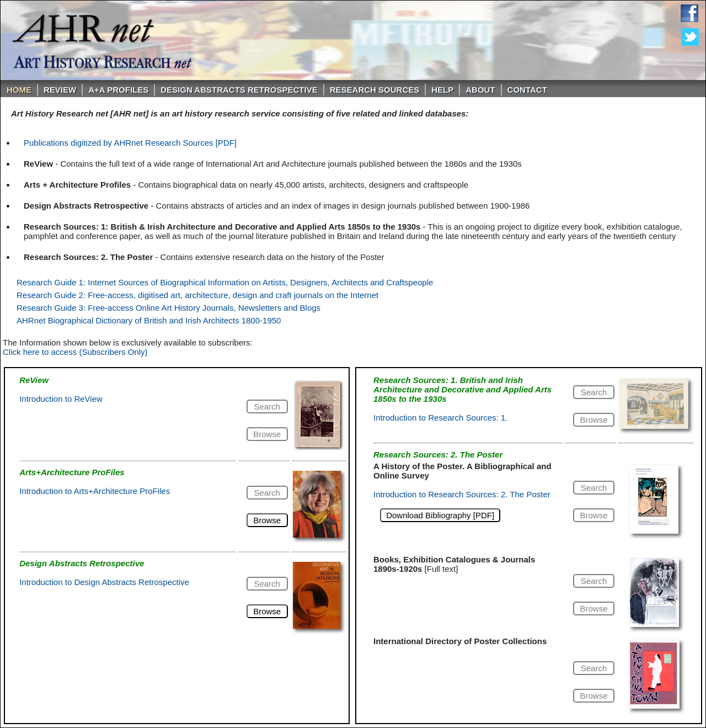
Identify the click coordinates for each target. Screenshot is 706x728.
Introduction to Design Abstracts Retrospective (104, 582)
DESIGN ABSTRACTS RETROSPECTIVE (239, 90)
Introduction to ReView (61, 399)
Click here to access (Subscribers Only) (75, 352)
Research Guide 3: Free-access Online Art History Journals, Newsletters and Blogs (169, 308)
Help (442, 90)
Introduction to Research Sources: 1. (440, 418)
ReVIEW (60, 90)
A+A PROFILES (118, 90)
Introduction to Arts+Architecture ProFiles (95, 491)
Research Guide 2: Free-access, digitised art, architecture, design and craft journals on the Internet (197, 295)
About (480, 90)
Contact (527, 90)
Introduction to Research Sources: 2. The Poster (462, 494)
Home (19, 90)
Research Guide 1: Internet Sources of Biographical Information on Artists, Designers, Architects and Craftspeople (225, 282)
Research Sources (375, 90)
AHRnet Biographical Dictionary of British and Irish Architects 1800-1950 (149, 320)
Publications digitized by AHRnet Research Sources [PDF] (130, 143)
